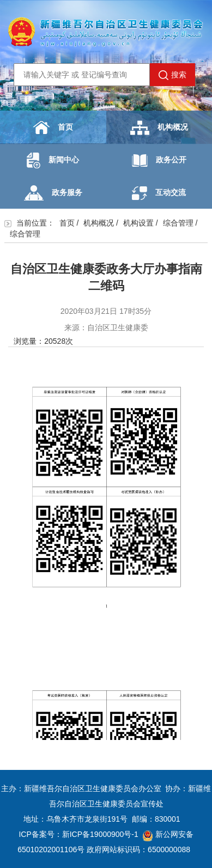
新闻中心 (53, 160)
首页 (53, 128)
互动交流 (159, 193)
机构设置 (138, 223)
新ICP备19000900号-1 (100, 834)
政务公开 (159, 160)
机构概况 (159, 128)
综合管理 (178, 223)
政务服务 (53, 193)
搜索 (172, 75)
